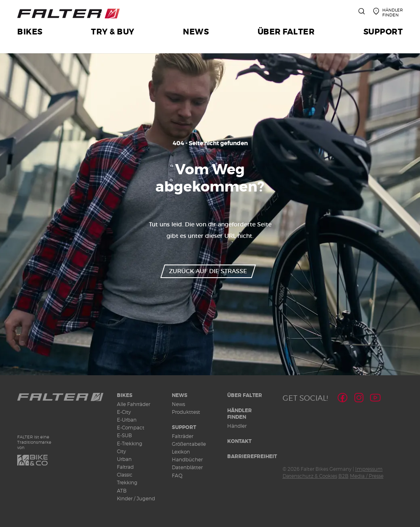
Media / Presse (367, 476)
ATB (122, 491)
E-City (124, 412)
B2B (344, 476)
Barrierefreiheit (252, 456)
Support (184, 427)
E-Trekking (130, 444)
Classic (125, 475)
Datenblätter (187, 467)
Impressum (369, 469)
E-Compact (131, 428)
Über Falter (245, 395)
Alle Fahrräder (134, 404)
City (121, 451)
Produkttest (186, 412)
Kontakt (239, 441)
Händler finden (240, 414)
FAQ (177, 476)
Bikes (125, 395)
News (180, 395)
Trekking (127, 483)
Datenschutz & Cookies (310, 476)
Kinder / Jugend (136, 498)
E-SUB (124, 435)
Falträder (183, 436)
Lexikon (181, 452)
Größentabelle (189, 444)
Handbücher (187, 460)
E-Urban (127, 420)
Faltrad (125, 467)
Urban (124, 459)
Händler (237, 426)
